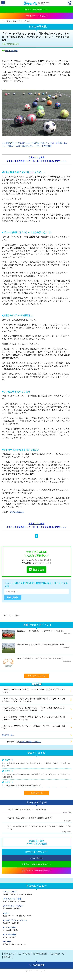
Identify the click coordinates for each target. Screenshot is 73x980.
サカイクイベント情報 (36, 900)
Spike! (36, 915)
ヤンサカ (36, 943)
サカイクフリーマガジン (36, 908)
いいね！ (37, 858)
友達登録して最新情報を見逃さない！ (36, 864)
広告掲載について (57, 954)
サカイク (5, 21)
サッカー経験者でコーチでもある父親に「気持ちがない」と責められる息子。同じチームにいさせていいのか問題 (33, 718)
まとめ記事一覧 (36, 793)
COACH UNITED (36, 893)
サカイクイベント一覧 (36, 676)
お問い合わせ (9, 954)
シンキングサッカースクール (36, 922)
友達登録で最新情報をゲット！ (36, 9)
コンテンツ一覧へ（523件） (30, 742)
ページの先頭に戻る (36, 965)
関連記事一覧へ (8, 735)
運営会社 (7, 957)
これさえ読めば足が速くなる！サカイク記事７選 (21, 786)
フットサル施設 (36, 936)
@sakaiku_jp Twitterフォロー (36, 852)
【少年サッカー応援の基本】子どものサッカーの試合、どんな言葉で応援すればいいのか (33, 691)
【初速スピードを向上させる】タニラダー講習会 (27, 810)
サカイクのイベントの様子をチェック (36, 871)
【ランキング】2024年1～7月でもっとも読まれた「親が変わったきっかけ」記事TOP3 (34, 727)
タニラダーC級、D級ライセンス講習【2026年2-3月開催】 (30, 818)
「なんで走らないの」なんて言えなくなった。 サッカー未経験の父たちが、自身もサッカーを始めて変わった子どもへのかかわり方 (33, 709)
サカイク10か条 (11, 51)
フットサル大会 (36, 929)
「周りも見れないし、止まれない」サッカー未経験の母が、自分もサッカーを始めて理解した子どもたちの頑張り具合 (33, 700)
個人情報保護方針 (40, 954)
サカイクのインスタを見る (36, 16)
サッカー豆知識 (24, 21)
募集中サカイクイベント (38, 625)
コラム (13, 21)
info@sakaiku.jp (17, 512)
